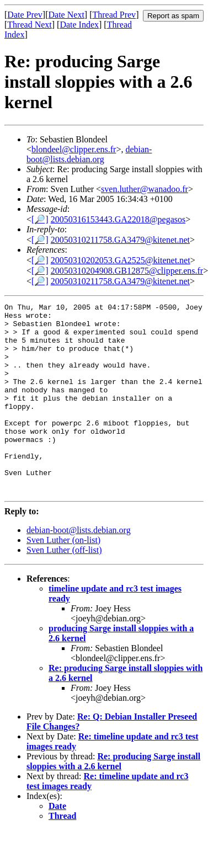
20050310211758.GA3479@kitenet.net (120, 240)
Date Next (66, 15)
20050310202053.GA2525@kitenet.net (121, 260)
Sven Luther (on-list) (63, 578)
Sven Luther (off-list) (64, 588)
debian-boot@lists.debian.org (89, 154)
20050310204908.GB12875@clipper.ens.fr (127, 271)
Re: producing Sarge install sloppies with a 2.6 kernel (113, 799)
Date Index (79, 25)
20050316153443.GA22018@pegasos (118, 219)
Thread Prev (114, 15)
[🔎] (40, 219)
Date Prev (25, 15)
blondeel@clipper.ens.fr (74, 149)
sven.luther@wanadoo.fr (145, 189)
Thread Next (29, 25)
